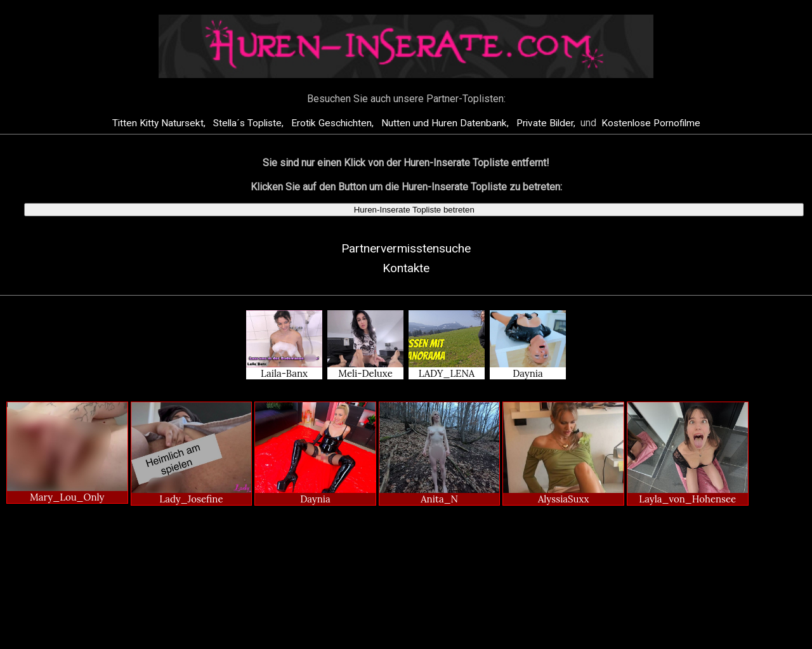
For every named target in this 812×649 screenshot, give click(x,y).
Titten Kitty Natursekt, (160, 123)
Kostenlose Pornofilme (651, 123)
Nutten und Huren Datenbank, (446, 123)
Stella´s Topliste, (250, 123)
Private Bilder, (547, 123)
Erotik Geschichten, (334, 123)
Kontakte (406, 268)
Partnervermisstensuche (406, 248)
